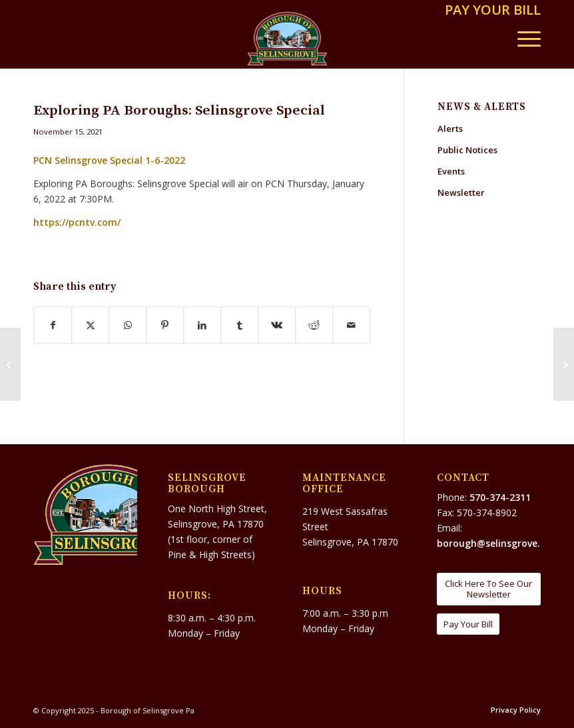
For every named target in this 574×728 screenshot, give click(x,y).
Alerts (450, 129)
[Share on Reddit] (314, 325)
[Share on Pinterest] (165, 325)
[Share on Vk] (277, 325)
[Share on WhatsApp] (128, 325)
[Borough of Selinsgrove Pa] (287, 39)
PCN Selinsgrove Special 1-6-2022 (109, 160)
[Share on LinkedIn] (202, 325)
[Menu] (522, 39)
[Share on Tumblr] (239, 325)
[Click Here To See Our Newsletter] (489, 589)
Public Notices (467, 150)
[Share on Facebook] (53, 325)
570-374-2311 (500, 497)
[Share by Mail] (351, 325)
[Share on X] (90, 325)
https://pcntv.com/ (77, 222)
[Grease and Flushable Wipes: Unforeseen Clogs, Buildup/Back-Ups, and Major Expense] (10, 364)
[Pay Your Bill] (468, 624)
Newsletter (461, 192)
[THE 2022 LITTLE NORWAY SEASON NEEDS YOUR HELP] (564, 364)
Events (451, 171)
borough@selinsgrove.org (496, 543)
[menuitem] (489, 11)
